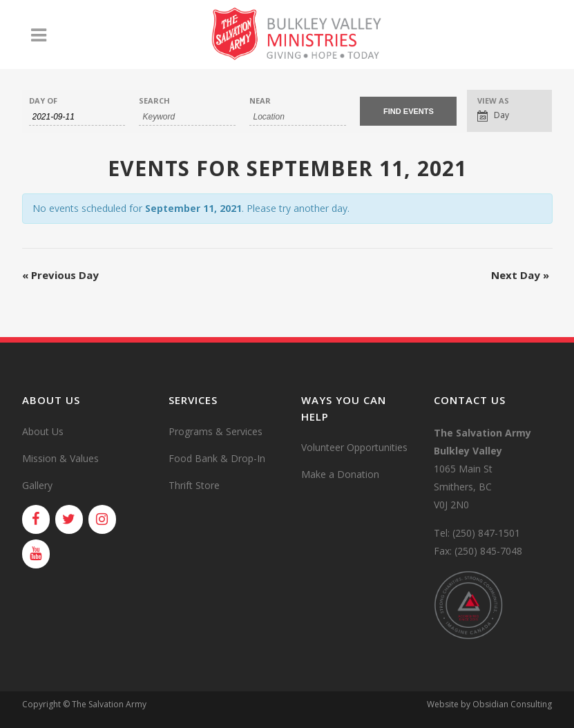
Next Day (520, 275)
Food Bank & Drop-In (217, 458)
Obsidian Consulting (512, 704)
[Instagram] (102, 519)
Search (154, 100)
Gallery (37, 485)
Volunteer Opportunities (354, 447)
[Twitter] (69, 519)
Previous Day (60, 275)
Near (260, 100)
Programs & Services (216, 431)
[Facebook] (36, 519)
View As (493, 100)
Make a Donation (340, 474)
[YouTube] (36, 554)
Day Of (43, 100)
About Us (43, 431)
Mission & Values (60, 458)
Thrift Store (194, 485)
